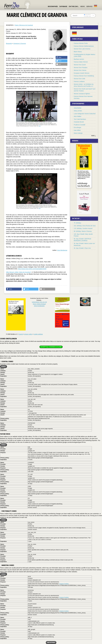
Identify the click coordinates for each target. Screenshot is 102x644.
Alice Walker (78, 116)
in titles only (87, 16)
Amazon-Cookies (64, 584)
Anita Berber (78, 108)
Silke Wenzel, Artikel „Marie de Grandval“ (19, 272)
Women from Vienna (80, 70)
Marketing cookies (7, 565)
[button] (62, 57)
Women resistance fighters (82, 94)
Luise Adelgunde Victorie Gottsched (85, 114)
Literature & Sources (20, 43)
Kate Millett (77, 130)
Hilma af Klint (78, 111)
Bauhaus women (79, 59)
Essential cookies (7, 361)
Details (3, 366)
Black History (78, 52)
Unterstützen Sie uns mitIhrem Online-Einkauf (39, 304)
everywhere (87, 15)
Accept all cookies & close (51, 347)
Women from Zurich (80, 65)
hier (40, 126)
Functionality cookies (8, 511)
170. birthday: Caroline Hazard (83, 228)
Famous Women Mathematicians (84, 46)
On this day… (74, 6)
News (82, 6)
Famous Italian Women (81, 62)
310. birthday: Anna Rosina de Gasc (85, 226)
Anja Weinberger (62, 250)
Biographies (53, 6)
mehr (93, 136)
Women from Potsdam (81, 68)
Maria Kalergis (78, 133)
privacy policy (28, 334)
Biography (9, 43)
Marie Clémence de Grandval (24, 25)
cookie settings (38, 334)
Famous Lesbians (79, 81)
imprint (21, 334)
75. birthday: (78, 223)
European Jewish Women (82, 73)
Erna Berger (78, 127)
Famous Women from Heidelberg (84, 76)
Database (63, 6)
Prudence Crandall (80, 125)
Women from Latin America (82, 49)
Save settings (51, 642)
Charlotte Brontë (79, 122)
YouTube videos (5, 434)
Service (89, 6)
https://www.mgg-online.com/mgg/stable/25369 (32, 269)
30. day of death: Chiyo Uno (82, 248)
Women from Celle (80, 79)
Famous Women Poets (81, 43)
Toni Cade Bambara (80, 119)
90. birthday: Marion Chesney (83, 231)
